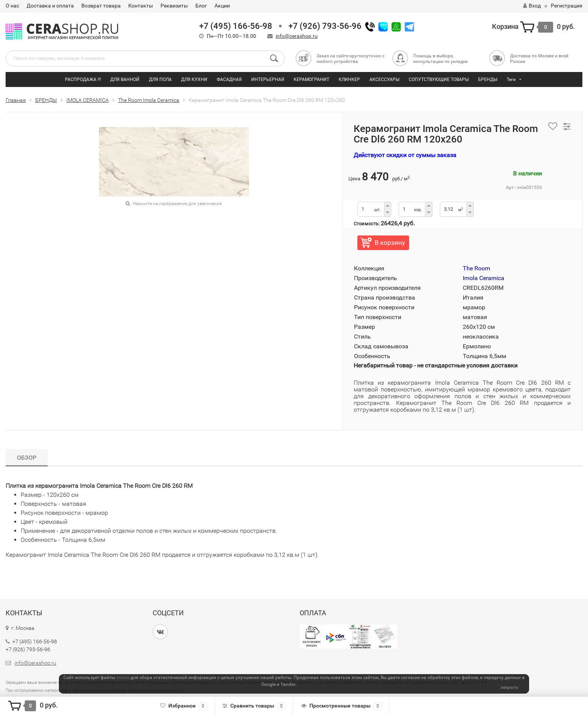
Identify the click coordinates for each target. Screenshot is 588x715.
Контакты (141, 6)
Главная (16, 100)
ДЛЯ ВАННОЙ (125, 79)
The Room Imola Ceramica (149, 100)
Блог (201, 6)
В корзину (390, 243)
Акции (222, 6)
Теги (511, 79)
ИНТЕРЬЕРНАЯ (268, 79)
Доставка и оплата (50, 6)
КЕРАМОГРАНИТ (311, 79)
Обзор (27, 458)
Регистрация (567, 6)
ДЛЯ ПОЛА (160, 79)
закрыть (510, 687)
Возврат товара (101, 6)
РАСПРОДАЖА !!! (83, 79)
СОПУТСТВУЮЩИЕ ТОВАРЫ (439, 79)
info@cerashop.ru (297, 36)
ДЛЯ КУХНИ (194, 79)
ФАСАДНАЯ (229, 79)
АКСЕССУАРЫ (384, 79)
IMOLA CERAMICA (88, 100)
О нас (12, 6)
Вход (532, 6)
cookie (123, 678)
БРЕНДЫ (488, 79)
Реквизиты (174, 6)
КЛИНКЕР (349, 79)
